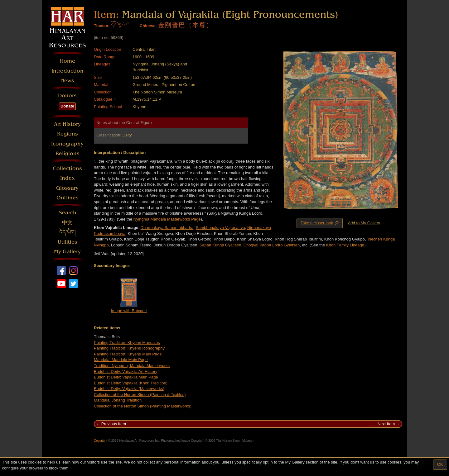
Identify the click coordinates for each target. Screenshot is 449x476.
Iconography (67, 144)
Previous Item (114, 424)
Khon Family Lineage (345, 245)
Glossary (67, 188)
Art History (67, 124)
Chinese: (148, 26)
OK (440, 464)
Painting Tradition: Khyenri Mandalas (127, 343)
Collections (67, 168)
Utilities (68, 242)
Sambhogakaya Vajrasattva (220, 228)
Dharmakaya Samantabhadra (167, 228)
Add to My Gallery (364, 223)
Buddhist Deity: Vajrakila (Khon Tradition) (131, 383)
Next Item (386, 424)
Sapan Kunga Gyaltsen (220, 245)
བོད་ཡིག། (68, 232)
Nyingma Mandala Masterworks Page (167, 219)
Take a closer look (320, 223)
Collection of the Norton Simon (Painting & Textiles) (140, 395)
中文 (67, 223)
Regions (68, 134)
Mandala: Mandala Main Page (121, 360)
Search (68, 213)
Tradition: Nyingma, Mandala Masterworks (132, 366)
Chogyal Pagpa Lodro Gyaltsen (272, 245)
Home (68, 61)
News (67, 81)
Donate (67, 106)
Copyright (101, 441)
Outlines (68, 198)
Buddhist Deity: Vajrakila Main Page (126, 377)
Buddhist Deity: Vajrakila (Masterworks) (129, 389)
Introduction (68, 71)
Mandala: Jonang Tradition (118, 400)
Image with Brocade (129, 311)
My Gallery (67, 252)
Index (68, 178)
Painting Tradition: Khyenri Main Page (128, 354)
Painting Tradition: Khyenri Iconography (129, 348)
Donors (67, 95)
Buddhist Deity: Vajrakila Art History (126, 371)
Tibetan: (102, 26)
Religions (68, 153)
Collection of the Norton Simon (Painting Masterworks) (143, 406)
